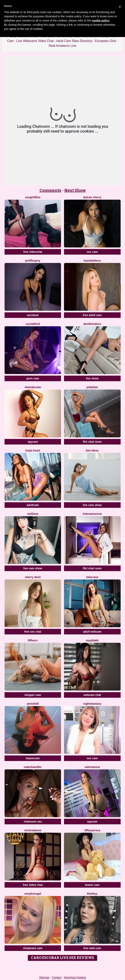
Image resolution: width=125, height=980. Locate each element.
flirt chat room (92, 442)
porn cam (33, 378)
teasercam (33, 758)
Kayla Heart (33, 450)
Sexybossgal (33, 894)
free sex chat (33, 632)
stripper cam (33, 695)
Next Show (75, 190)
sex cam (92, 252)
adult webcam (92, 632)
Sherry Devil (33, 577)
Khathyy (92, 894)
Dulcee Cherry (92, 197)
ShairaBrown (33, 387)
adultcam (33, 505)
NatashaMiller (33, 767)
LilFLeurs (33, 640)
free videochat (33, 252)
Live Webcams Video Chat (35, 41)
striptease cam (33, 948)
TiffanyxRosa (92, 830)
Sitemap (44, 977)
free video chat (33, 885)
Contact (57, 977)
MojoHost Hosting (75, 977)
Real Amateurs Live (62, 46)
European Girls (106, 41)
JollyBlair (92, 387)
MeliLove (33, 514)
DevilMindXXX (92, 324)
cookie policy (101, 21)
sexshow (33, 315)
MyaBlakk (92, 640)
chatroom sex (33, 822)
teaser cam (92, 885)
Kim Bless (92, 450)
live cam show (92, 505)
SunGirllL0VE (33, 197)
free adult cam (92, 315)
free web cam (92, 948)
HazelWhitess (92, 261)
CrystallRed (33, 324)
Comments (50, 190)
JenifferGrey (33, 261)
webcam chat (92, 695)
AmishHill (33, 704)
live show (92, 378)
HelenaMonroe (92, 514)
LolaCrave (92, 577)
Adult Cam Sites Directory (74, 41)
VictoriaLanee (33, 830)
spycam (33, 442)
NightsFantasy (92, 704)
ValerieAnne (92, 767)
